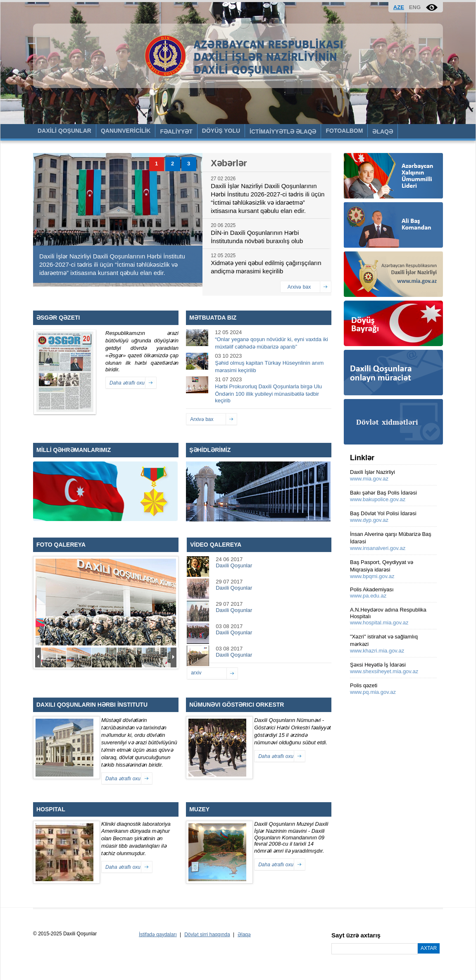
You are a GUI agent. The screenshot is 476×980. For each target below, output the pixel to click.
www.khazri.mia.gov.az (377, 651)
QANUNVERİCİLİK (126, 131)
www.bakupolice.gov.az (378, 499)
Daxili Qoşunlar (234, 565)
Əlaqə (244, 935)
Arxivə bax (299, 287)
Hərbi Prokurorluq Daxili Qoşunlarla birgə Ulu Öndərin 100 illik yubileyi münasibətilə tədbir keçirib (268, 393)
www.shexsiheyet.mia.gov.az (384, 671)
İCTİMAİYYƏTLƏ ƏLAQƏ (283, 131)
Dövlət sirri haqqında (207, 935)
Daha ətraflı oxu (127, 383)
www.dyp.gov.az (369, 520)
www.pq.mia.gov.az (373, 692)
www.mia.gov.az (369, 479)
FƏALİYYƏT (176, 131)
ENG (415, 7)
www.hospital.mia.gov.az (379, 623)
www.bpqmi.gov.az (372, 576)
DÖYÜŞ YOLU (221, 131)
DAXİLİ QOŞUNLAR (64, 131)
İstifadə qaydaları (158, 935)
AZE (399, 7)
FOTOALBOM (344, 131)
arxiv (196, 673)
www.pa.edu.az (368, 596)
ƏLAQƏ (383, 131)
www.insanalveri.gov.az (378, 548)
